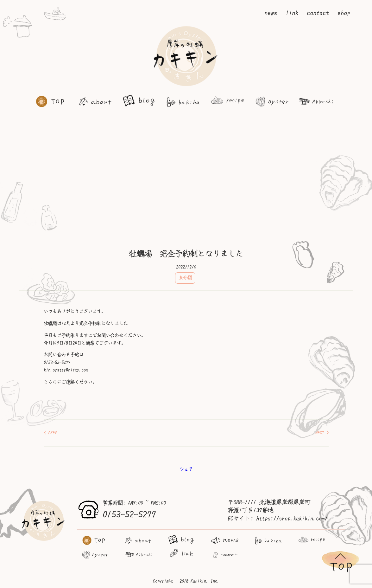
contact (318, 13)
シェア (186, 469)
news (271, 13)
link (292, 13)
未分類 (185, 278)
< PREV (50, 433)
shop (344, 13)
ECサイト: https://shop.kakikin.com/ (277, 519)
